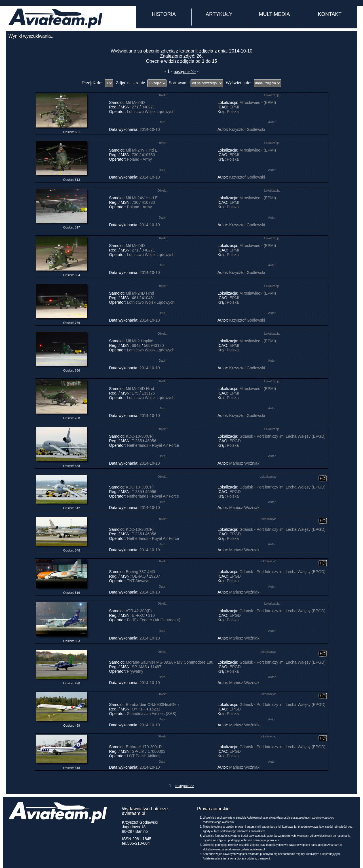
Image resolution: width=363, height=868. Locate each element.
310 (151, 615)
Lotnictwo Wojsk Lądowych (151, 112)
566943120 (154, 345)
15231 (155, 709)
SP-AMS (140, 667)
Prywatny (135, 671)
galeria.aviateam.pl (253, 849)
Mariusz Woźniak (244, 463)
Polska (233, 112)
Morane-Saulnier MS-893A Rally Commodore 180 (170, 662)
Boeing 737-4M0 (141, 572)
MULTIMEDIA (275, 14)
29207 (154, 576)
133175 (148, 393)
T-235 (137, 441)
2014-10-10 (150, 129)
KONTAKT (330, 14)
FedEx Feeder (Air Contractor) (154, 620)
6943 (136, 345)
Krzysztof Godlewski (247, 129)
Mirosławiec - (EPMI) (258, 102)
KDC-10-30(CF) (140, 436)
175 (135, 393)
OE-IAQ (139, 576)
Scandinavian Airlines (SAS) (152, 714)
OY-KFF (139, 709)
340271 (148, 107)
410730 (148, 155)
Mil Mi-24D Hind (140, 293)
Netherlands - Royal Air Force (153, 445)
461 (135, 298)
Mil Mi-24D (135, 102)
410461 (148, 298)
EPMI (234, 107)
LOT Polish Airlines (144, 756)
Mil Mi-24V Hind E (142, 150)
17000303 (157, 751)
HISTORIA (164, 14)
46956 (151, 441)
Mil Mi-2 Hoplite (140, 341)
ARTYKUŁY (219, 14)
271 (135, 107)
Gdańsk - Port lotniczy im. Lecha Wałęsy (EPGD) (282, 436)
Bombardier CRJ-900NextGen (152, 705)
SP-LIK (138, 751)
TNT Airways (138, 581)
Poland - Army (140, 159)
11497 (156, 667)
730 (135, 155)
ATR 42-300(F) (139, 611)
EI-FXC (138, 615)
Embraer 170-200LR (144, 747)
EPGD (235, 441)
